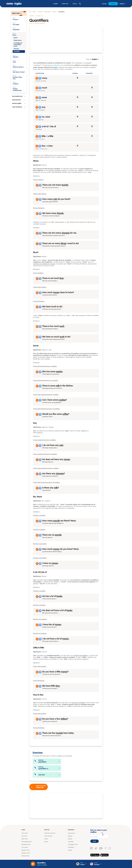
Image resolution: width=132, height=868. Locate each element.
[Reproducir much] (37, 88)
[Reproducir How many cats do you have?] (37, 199)
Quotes (70, 839)
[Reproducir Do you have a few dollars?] (37, 719)
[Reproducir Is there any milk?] (37, 488)
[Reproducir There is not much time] (37, 279)
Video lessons (48, 836)
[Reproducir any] (37, 107)
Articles (70, 850)
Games (46, 842)
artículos (57, 65)
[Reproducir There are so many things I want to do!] (37, 244)
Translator (71, 842)
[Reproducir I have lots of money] (37, 625)
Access (104, 4)
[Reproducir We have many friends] (37, 214)
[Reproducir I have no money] (37, 564)
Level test (24, 836)
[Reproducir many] (37, 78)
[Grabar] (40, 78)
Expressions (71, 833)
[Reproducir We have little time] (37, 686)
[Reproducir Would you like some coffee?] (37, 414)
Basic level (48, 12)
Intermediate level (27, 842)
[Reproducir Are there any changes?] (37, 474)
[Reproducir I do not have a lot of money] (37, 639)
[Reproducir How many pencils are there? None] (37, 521)
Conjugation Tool (73, 844)
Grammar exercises (50, 833)
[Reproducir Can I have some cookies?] (37, 400)
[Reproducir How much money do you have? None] (37, 549)
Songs (46, 839)
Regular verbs (25, 850)
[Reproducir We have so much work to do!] (37, 337)
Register (113, 4)
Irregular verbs (26, 853)
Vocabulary (71, 847)
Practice (47, 830)
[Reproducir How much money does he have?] (37, 293)
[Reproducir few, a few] (37, 146)
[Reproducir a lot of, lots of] (37, 127)
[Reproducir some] (37, 98)
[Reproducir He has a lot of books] (37, 597)
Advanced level (26, 844)
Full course (25, 847)
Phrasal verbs (25, 856)
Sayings (70, 836)
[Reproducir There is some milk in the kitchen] (37, 386)
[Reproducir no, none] (37, 117)
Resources (71, 830)
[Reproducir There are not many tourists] (37, 185)
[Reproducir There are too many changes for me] (37, 233)
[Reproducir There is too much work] (37, 327)
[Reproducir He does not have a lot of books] (37, 611)
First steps (25, 833)
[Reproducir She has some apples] (37, 372)
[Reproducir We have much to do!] (37, 307)
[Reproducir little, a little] (37, 136)
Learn (23, 830)
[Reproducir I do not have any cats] (37, 446)
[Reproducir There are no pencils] (37, 535)
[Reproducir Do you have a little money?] (37, 672)
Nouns (54, 12)
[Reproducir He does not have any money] (37, 460)
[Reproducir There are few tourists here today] (37, 733)
